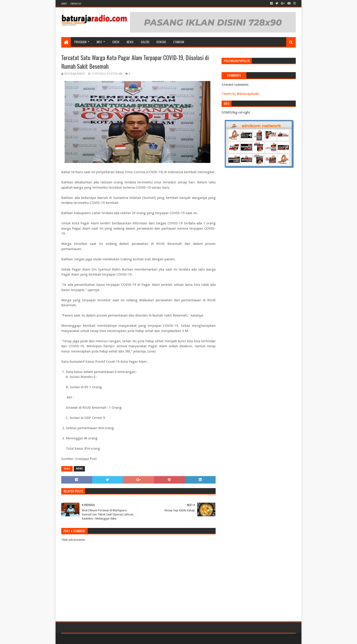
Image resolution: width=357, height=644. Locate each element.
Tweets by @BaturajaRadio (240, 94)
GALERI (145, 42)
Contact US (76, 4)
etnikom (179, 42)
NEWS (130, 42)
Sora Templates (87, 639)
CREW (116, 42)
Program (80, 42)
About (64, 4)
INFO (99, 42)
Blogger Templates (113, 639)
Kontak (161, 42)
